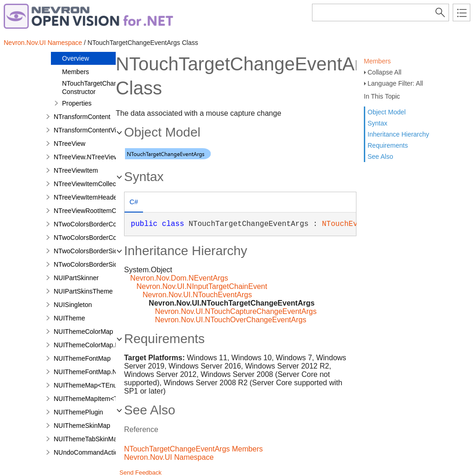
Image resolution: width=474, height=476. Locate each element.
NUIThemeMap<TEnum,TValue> (101, 385)
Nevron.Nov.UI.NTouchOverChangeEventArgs (231, 320)
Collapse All (384, 72)
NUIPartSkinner (76, 278)
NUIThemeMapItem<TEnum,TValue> (107, 399)
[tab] (134, 203)
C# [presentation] (134, 202)
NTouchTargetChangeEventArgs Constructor (108, 88)
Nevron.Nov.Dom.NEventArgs (179, 278)
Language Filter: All (395, 83)
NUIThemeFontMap (82, 358)
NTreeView (69, 144)
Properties (77, 103)
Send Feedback (140, 473)
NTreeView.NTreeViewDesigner (99, 157)
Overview (75, 58)
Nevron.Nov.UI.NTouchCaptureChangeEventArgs (236, 311)
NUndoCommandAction (88, 452)
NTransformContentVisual (91, 130)
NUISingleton (73, 305)
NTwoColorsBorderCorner (91, 224)
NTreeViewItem (76, 170)
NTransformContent (82, 117)
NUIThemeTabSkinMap (87, 439)
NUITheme (69, 318)
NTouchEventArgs (355, 224)
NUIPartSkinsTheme (83, 291)
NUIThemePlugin (78, 412)
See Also (380, 157)
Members (377, 61)
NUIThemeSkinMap (82, 426)
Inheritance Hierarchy (398, 134)
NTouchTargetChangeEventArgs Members (193, 449)
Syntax (377, 123)
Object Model (387, 112)
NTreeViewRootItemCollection (97, 211)
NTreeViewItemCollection (90, 184)
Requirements (388, 145)
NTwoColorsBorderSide (87, 251)
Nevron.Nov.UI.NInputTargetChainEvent (202, 286)
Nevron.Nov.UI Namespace (43, 43)
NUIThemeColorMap (83, 332)
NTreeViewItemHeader (87, 197)
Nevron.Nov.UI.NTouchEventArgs (197, 295)
